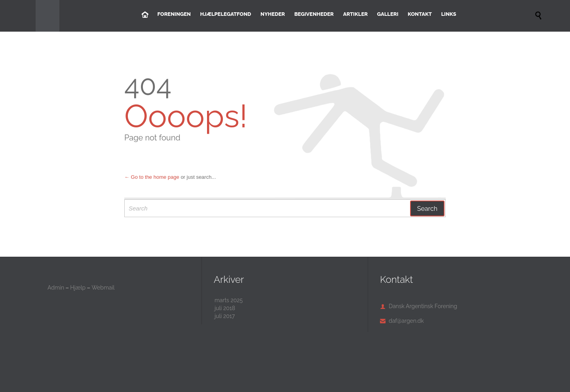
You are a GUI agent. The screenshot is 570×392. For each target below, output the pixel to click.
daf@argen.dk (402, 321)
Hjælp (78, 288)
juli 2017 (225, 316)
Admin (56, 288)
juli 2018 (225, 308)
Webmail (103, 288)
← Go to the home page (152, 177)
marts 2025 (229, 300)
